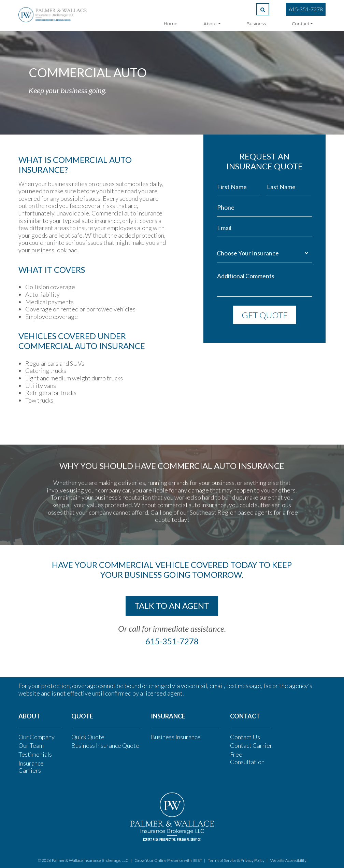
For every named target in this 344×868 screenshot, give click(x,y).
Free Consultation (247, 758)
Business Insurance (176, 737)
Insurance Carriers (31, 767)
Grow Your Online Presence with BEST (168, 860)
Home (171, 24)
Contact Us (245, 737)
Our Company (37, 737)
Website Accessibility (288, 860)
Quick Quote (88, 737)
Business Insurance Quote (105, 745)
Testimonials (35, 754)
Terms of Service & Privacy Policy (236, 860)
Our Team (31, 745)
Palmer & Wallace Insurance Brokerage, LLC (90, 860)
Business (256, 24)
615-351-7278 (306, 9)
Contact (300, 24)
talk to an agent (172, 606)
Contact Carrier (251, 745)
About (210, 24)
